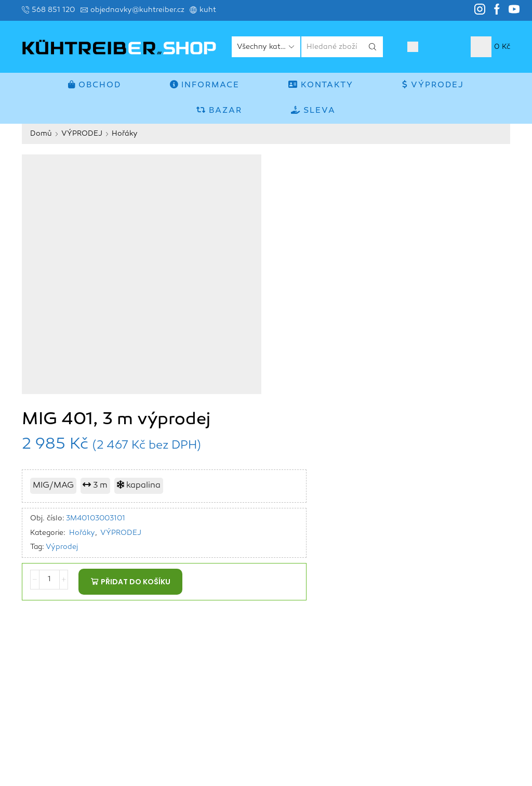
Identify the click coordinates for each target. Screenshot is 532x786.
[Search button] (373, 47)
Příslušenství (488, 702)
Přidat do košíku (362, 326)
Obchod (95, 85)
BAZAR (219, 110)
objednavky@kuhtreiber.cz (69, 672)
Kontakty (321, 85)
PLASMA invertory (473, 657)
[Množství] (276, 326)
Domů (41, 134)
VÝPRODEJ (433, 85)
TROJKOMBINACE (478, 672)
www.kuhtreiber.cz (75, 687)
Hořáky (125, 134)
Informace (205, 85)
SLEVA (313, 110)
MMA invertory (453, 597)
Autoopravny (450, 687)
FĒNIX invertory (437, 627)
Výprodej (289, 292)
